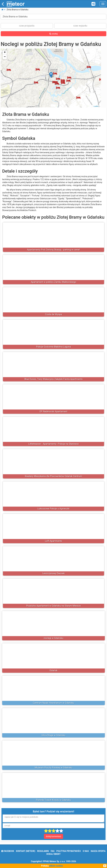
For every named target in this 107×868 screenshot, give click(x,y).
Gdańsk (54, 670)
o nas (86, 851)
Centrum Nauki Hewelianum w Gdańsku (54, 703)
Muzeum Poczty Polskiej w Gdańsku (53, 768)
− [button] (5, 57)
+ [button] (5, 53)
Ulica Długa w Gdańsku (54, 735)
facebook (8, 851)
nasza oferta (98, 851)
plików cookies (56, 866)
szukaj (53, 34)
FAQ (53, 851)
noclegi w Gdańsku (53, 638)
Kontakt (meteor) (26, 851)
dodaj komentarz (54, 836)
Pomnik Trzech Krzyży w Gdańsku (54, 800)
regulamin (43, 851)
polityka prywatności (69, 851)
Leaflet (96, 106)
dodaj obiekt (54, 854)
